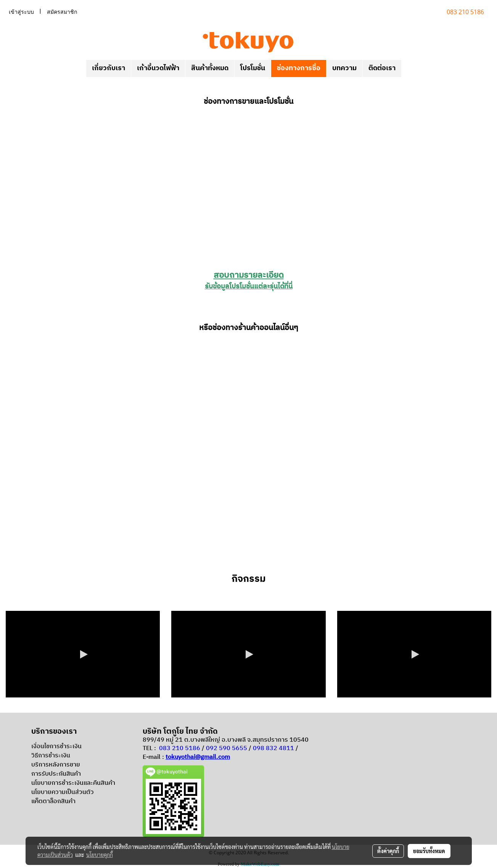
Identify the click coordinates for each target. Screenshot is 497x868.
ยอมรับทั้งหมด (429, 851)
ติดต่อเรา (382, 68)
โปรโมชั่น (253, 68)
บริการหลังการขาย (56, 765)
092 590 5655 (227, 748)
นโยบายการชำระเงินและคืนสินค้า (73, 783)
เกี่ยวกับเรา (109, 68)
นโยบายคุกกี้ (100, 855)
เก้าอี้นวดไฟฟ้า (158, 68)
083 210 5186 (180, 748)
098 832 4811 (273, 748)
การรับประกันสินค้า (56, 774)
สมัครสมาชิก (62, 12)
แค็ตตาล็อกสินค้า (53, 801)
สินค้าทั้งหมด (210, 68)
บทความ (344, 68)
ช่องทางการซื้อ (299, 68)
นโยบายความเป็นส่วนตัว (63, 792)
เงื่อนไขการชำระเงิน (56, 746)
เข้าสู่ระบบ (21, 12)
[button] (408, 69)
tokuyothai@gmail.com (198, 757)
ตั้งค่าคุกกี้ (388, 851)
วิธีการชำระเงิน (51, 756)
